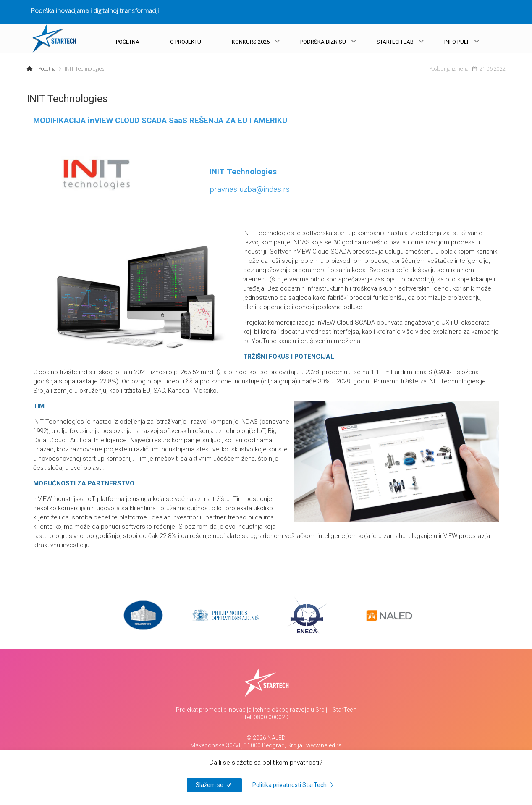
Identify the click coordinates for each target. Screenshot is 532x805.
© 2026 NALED (266, 738)
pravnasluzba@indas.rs (250, 189)
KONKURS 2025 (251, 42)
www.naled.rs (324, 745)
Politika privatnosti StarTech (294, 785)
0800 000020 (271, 717)
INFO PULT (457, 42)
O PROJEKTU (186, 42)
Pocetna (46, 69)
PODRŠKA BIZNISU (323, 42)
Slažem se (214, 785)
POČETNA (128, 42)
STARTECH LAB (395, 42)
